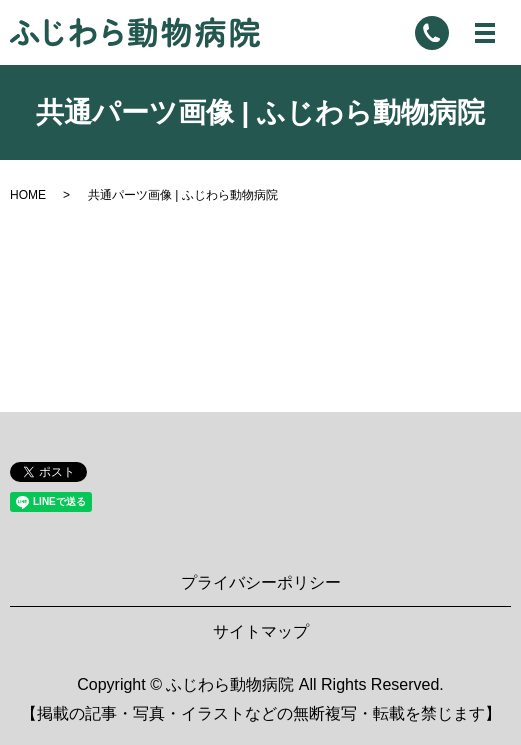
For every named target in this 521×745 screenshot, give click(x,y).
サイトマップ (261, 631)
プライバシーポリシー (261, 582)
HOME (28, 195)
